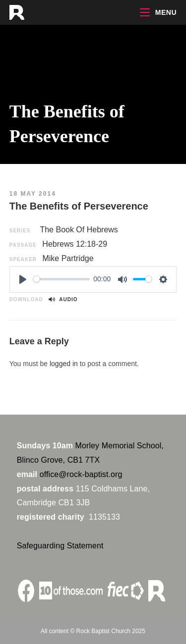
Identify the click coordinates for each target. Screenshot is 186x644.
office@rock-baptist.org (81, 474)
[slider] (62, 279)
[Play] (23, 279)
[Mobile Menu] (158, 12)
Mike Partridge (68, 258)
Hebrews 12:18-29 (75, 244)
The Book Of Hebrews (79, 230)
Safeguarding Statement (60, 546)
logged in (64, 364)
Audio (63, 299)
